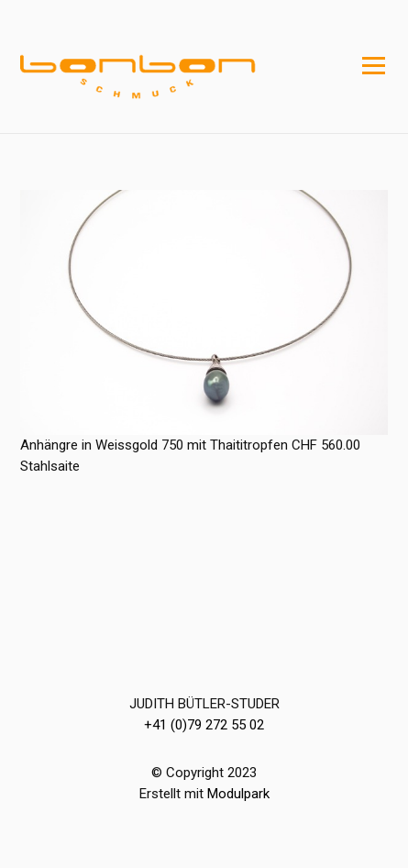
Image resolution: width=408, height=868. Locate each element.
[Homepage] (167, 67)
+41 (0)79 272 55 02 (204, 725)
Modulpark (238, 794)
